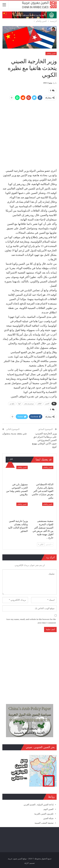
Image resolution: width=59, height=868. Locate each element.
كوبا (19, 404)
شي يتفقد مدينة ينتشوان (15, 434)
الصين (47, 404)
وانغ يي (12, 404)
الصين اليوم (49, 809)
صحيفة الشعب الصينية (44, 823)
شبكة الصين (48, 818)
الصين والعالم (51, 53)
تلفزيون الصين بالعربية (44, 814)
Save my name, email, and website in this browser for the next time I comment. (31, 621)
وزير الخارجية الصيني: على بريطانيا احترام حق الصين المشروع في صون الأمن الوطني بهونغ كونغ (44, 440)
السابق (49, 544)
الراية (26, 863)
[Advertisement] (29, 133)
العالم (40, 404)
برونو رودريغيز (29, 404)
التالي (41, 544)
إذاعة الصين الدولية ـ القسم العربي (39, 805)
